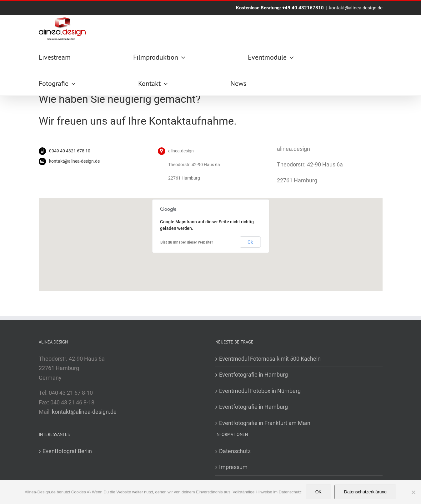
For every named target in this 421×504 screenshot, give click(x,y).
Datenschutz (235, 451)
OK (318, 492)
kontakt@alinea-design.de (356, 8)
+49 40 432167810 (303, 8)
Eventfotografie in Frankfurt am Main (265, 423)
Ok (250, 242)
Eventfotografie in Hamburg (253, 375)
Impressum (233, 467)
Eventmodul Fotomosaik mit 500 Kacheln (270, 359)
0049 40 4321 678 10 (70, 151)
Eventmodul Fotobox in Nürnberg (260, 391)
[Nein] (413, 492)
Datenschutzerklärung (365, 492)
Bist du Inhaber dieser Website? (187, 242)
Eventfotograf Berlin (67, 451)
